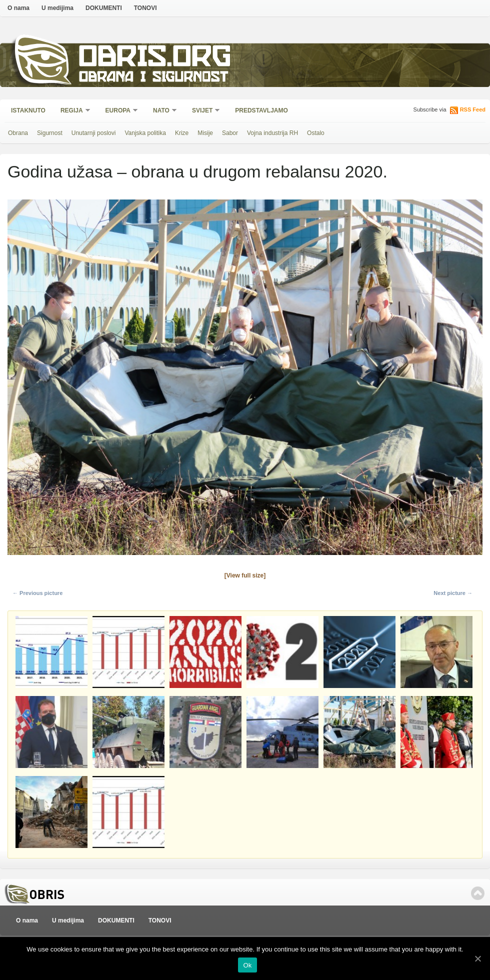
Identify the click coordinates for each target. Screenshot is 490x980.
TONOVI (145, 8)
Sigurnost (50, 133)
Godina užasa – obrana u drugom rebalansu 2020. (197, 171)
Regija (72, 111)
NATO (162, 111)
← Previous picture (37, 593)
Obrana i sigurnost (153, 78)
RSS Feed (473, 109)
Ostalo (316, 133)
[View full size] (245, 575)
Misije (205, 133)
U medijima (57, 8)
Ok (247, 965)
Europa (118, 111)
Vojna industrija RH (272, 133)
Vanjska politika (145, 133)
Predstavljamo (261, 110)
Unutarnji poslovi (94, 133)
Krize (182, 133)
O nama (18, 8)
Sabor (230, 133)
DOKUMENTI (104, 8)
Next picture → (453, 593)
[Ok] (477, 958)
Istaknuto (28, 110)
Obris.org (155, 59)
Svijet (203, 111)
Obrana (18, 133)
